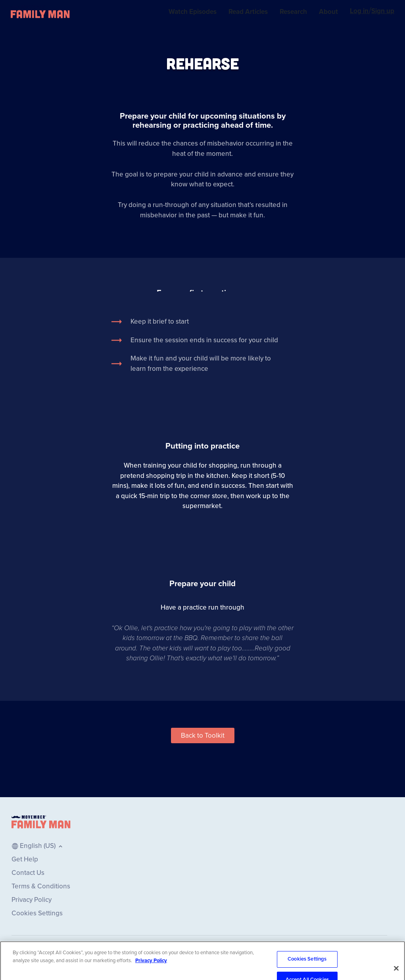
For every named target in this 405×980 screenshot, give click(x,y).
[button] (203, 735)
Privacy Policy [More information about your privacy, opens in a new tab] (151, 966)
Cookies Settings (307, 965)
